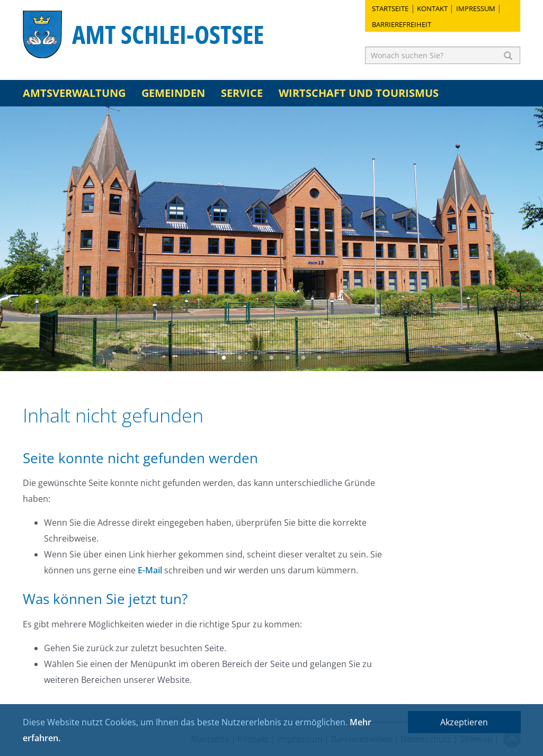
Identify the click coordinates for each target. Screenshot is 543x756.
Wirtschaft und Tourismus (359, 93)
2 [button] (240, 358)
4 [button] (272, 358)
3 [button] (256, 358)
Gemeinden (173, 93)
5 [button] (288, 358)
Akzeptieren (464, 722)
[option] (271, 239)
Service (242, 93)
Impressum (476, 8)
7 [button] (319, 358)
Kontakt (432, 8)
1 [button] (224, 358)
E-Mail (150, 570)
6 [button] (304, 358)
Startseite (390, 8)
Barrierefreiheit (402, 24)
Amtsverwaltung (74, 93)
